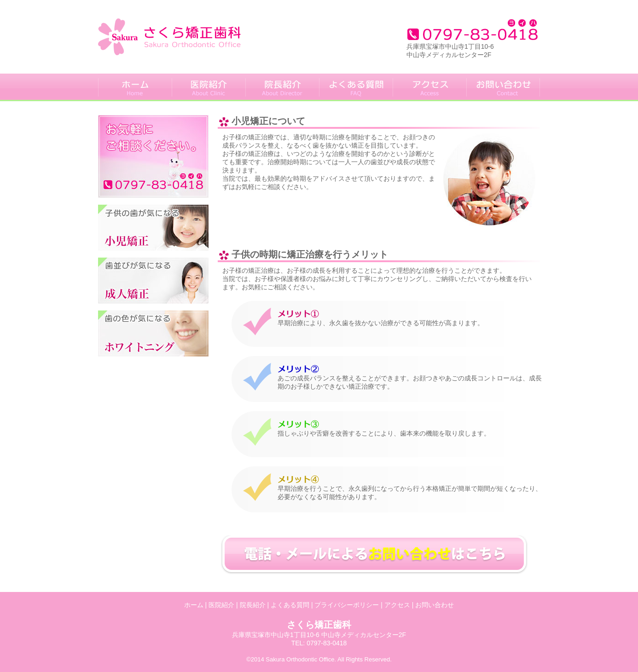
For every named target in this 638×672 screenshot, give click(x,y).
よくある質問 (290, 605)
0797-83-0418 (327, 643)
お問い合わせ (435, 605)
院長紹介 (253, 605)
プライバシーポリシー (347, 605)
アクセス (397, 605)
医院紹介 (221, 605)
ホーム (194, 605)
